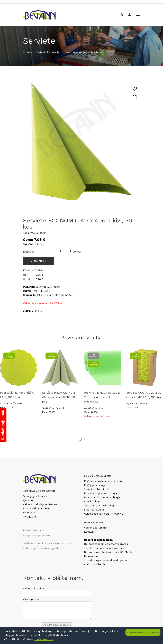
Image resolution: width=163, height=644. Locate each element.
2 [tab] (84, 439)
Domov (28, 52)
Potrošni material (48, 52)
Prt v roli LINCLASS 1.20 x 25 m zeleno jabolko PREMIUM (102, 397)
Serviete (96, 52)
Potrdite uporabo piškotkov (143, 632)
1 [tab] (80, 439)
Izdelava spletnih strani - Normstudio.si (48, 543)
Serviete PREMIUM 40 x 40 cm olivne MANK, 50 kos (58, 397)
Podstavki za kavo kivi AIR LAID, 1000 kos (18, 395)
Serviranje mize (75, 52)
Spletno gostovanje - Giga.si (40, 548)
